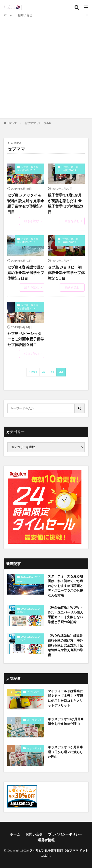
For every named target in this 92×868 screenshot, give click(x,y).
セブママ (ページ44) (38, 123)
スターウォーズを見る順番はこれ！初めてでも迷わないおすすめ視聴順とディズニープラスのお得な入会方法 (65, 586)
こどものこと (34, 692)
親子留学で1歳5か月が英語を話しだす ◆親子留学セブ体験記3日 (66, 203)
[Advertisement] (46, 67)
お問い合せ (25, 15)
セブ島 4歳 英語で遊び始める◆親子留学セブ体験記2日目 (26, 273)
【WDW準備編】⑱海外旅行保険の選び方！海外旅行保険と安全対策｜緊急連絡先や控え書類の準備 (65, 645)
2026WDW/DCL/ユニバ (28, 579)
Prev (34, 372)
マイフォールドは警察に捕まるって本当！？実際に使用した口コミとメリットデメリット (65, 698)
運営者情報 (46, 840)
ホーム (8, 15)
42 (44, 372)
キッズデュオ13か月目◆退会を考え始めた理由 (66, 721)
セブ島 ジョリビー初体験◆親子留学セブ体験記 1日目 (66, 273)
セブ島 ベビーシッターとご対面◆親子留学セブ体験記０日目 (26, 339)
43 (52, 372)
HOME (12, 123)
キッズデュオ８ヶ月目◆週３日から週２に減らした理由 (65, 752)
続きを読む (32, 221)
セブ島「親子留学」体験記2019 (28, 169)
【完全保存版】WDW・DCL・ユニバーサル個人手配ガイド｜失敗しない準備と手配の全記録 (65, 615)
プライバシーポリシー (65, 834)
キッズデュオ (34, 720)
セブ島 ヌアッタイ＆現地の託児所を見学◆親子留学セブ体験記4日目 (26, 203)
